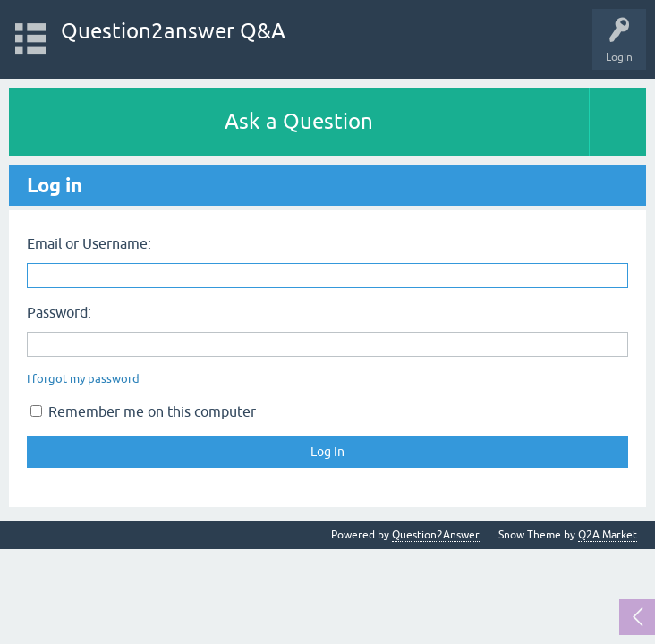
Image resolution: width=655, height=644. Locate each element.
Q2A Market (608, 535)
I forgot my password (83, 379)
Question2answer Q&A (173, 31)
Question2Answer (436, 535)
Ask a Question (299, 121)
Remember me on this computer (143, 411)
